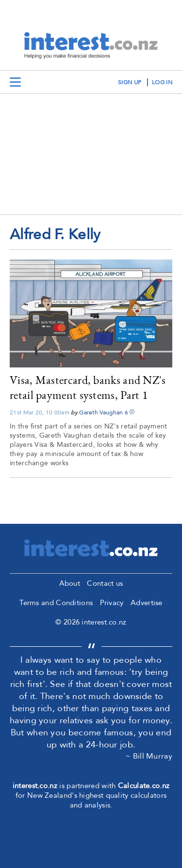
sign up (130, 82)
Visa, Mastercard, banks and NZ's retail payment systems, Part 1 (88, 387)
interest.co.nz (35, 786)
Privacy (112, 603)
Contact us (105, 583)
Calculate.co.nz (144, 786)
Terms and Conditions (56, 603)
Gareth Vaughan (101, 412)
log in (162, 82)
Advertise (147, 603)
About (70, 583)
